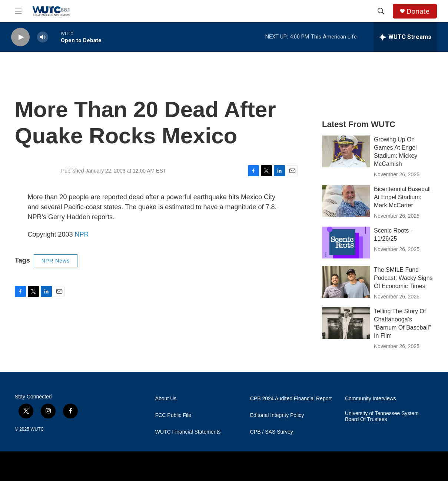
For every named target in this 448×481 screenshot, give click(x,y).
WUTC (37, 429)
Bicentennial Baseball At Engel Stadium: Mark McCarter (402, 197)
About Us (166, 399)
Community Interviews (371, 399)
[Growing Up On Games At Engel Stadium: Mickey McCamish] (346, 151)
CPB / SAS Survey (272, 432)
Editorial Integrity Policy (277, 415)
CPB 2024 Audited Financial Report (291, 399)
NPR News (56, 261)
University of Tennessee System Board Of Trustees (382, 416)
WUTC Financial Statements (188, 432)
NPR (82, 234)
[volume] (43, 37)
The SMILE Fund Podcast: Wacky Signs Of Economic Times (403, 278)
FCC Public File (173, 415)
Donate (418, 11)
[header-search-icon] (381, 11)
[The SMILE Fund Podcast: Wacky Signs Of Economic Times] (346, 282)
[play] (20, 37)
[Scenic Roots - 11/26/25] (346, 243)
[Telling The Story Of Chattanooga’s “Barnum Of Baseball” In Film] (346, 323)
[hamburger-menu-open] (18, 11)
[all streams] (405, 37)
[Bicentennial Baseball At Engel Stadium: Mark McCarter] (346, 201)
